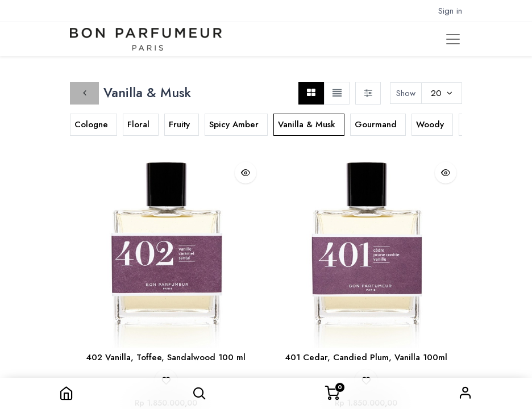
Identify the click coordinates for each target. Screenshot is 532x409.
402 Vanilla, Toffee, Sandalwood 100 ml (166, 357)
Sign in (465, 393)
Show (406, 93)
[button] (199, 393)
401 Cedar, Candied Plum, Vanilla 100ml (366, 357)
